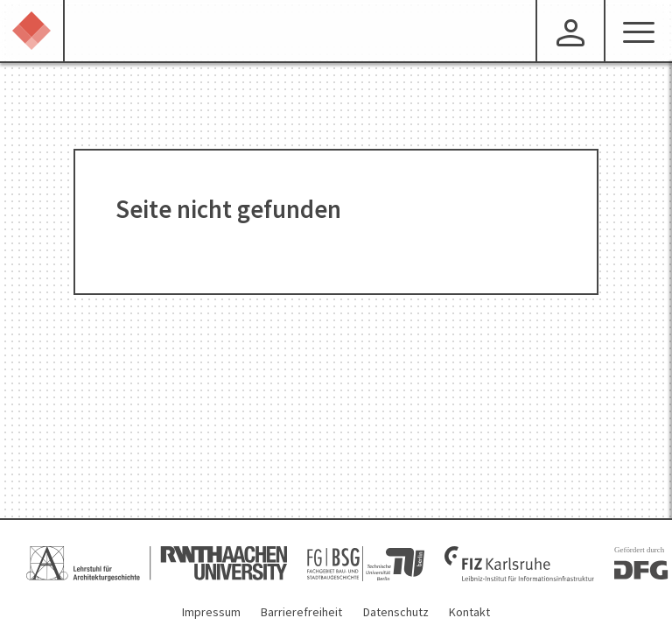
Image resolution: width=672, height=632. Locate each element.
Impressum (211, 612)
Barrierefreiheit (301, 612)
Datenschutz (396, 612)
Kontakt (469, 612)
